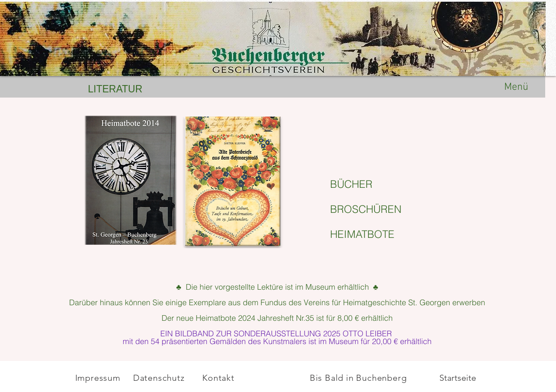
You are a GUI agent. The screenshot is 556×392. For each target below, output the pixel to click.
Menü (516, 87)
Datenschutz (160, 378)
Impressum (98, 378)
